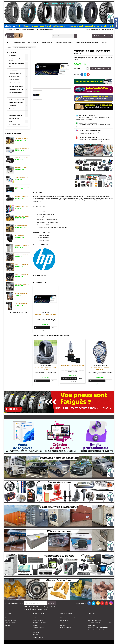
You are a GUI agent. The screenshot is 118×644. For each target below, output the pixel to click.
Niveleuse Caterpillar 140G (22, 226)
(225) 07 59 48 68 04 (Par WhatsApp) (24, 30)
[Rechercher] (65, 36)
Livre (10, 122)
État (34, 278)
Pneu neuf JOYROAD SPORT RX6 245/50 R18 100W (45, 369)
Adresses (63, 625)
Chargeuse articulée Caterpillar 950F (22, 216)
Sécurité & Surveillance (16, 99)
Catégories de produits (18, 42)
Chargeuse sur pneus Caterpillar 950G (22, 139)
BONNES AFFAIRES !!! (15, 125)
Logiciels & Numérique (16, 86)
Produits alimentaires (16, 109)
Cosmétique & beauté (16, 102)
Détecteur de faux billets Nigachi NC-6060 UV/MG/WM (22, 158)
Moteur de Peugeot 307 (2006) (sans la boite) (22, 284)
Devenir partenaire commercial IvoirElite (87, 42)
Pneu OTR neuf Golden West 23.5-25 (22, 236)
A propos (35, 625)
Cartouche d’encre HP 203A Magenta (73, 315)
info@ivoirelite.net (48, 30)
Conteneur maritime (15, 93)
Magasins (36, 635)
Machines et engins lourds (15, 60)
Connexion (95, 30)
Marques (8, 625)
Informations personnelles (68, 618)
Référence (36, 273)
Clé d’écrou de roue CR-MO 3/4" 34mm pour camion (22, 245)
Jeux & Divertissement (16, 115)
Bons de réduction (66, 628)
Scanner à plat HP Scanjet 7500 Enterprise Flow (22, 197)
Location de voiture (15, 118)
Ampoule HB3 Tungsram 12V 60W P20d (73, 366)
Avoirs (62, 623)
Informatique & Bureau (16, 83)
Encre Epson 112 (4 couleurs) (22, 177)
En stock (35, 275)
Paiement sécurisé (38, 628)
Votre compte (66, 614)
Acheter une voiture (47, 42)
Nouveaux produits (13, 133)
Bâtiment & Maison (15, 112)
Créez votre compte (107, 30)
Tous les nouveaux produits (19, 312)
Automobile (13, 56)
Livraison (35, 618)
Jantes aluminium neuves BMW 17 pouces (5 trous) (22, 255)
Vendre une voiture (33, 42)
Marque (77, 54)
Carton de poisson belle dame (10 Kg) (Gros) (22, 294)
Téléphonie (12, 106)
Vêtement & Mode (15, 76)
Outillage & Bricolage (16, 89)
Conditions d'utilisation (39, 623)
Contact (104, 42)
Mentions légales (38, 620)
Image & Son (13, 96)
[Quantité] (84, 68)
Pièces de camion (14, 70)
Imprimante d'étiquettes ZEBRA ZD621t (22, 168)
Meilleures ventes (10, 623)
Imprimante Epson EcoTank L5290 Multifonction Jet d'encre (22, 187)
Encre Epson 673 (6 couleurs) (22, 206)
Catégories (12, 53)
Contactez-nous (38, 630)
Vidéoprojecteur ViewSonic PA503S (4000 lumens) (22, 148)
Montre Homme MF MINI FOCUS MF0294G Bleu (100, 369)
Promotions (9, 618)
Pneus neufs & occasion (16, 64)
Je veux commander (101, 68)
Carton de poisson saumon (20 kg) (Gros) (22, 303)
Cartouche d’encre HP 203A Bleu (100, 315)
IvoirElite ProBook (38, 637)
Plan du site (36, 632)
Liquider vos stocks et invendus (64, 42)
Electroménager (14, 80)
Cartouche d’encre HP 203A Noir (45, 315)
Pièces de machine (15, 73)
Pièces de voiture (14, 67)
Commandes (64, 620)
